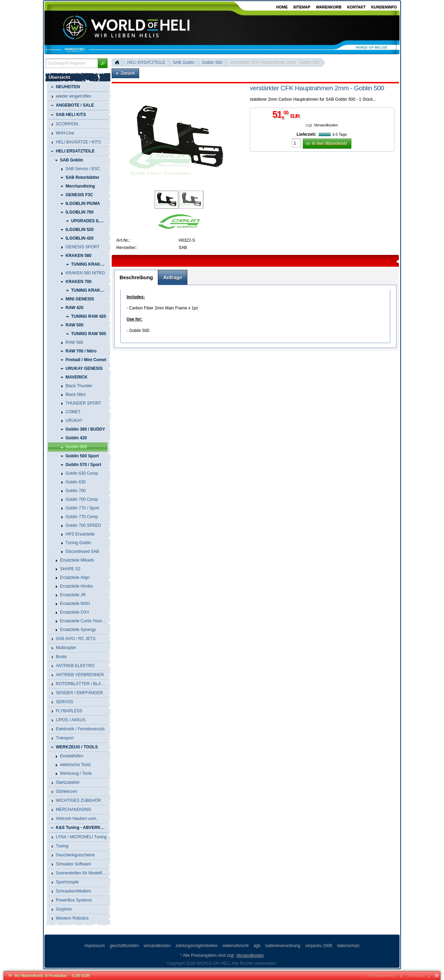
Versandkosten (326, 125)
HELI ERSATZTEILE (146, 63)
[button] (103, 63)
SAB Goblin (184, 63)
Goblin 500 (212, 63)
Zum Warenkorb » (382, 975)
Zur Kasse (416, 975)
